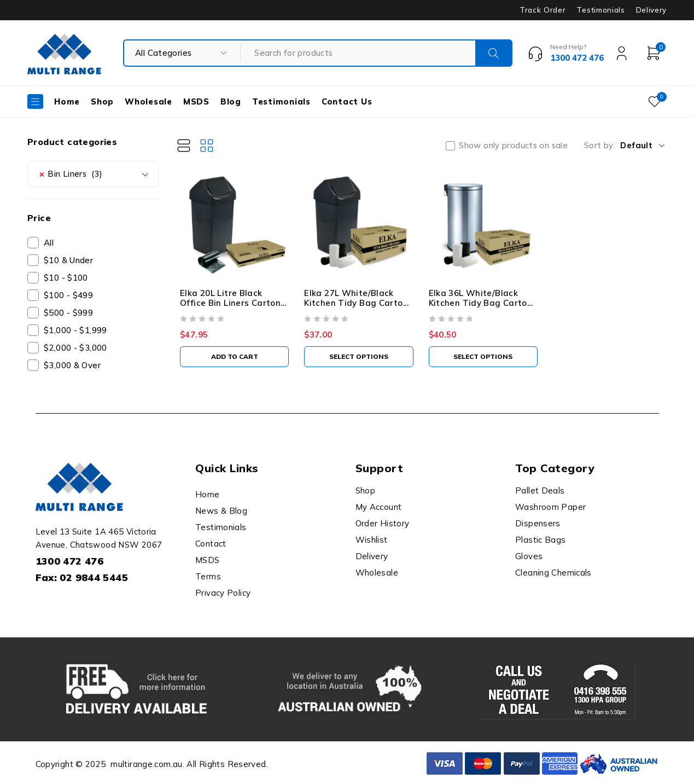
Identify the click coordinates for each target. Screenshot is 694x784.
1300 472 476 (70, 561)
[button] (234, 357)
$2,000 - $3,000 (75, 348)
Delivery (651, 10)
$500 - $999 (68, 313)
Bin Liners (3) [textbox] (71, 174)
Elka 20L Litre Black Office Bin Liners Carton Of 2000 (230, 303)
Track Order (543, 10)
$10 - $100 (66, 278)
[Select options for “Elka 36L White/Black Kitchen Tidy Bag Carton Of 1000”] (483, 357)
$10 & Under (68, 260)
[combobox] (93, 174)
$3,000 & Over (72, 365)
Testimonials (600, 10)
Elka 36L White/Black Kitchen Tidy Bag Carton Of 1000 (481, 303)
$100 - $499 (68, 295)
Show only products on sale (513, 146)
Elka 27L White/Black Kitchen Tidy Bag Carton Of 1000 (356, 303)
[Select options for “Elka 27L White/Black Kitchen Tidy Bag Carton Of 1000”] (358, 357)
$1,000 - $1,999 (75, 330)
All (49, 243)
